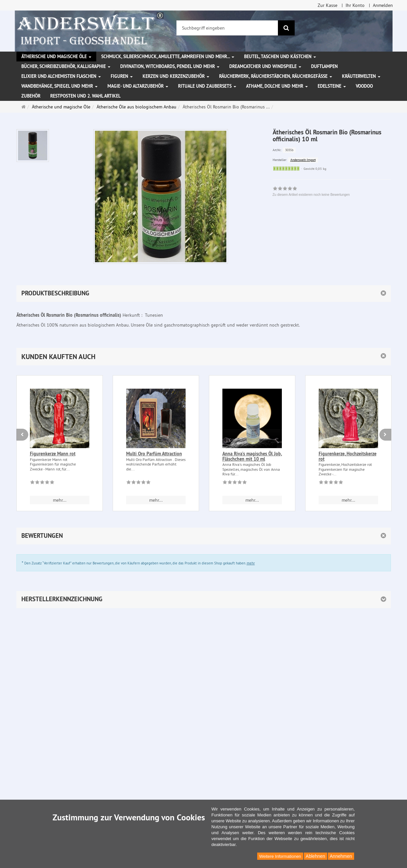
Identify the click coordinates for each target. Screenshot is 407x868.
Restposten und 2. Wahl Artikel (85, 96)
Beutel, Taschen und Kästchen (280, 57)
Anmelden (383, 5)
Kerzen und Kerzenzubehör (176, 76)
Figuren (122, 76)
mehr (251, 563)
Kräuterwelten (361, 76)
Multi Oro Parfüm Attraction (154, 454)
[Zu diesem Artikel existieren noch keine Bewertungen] (42, 483)
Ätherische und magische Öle (56, 57)
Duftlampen (324, 66)
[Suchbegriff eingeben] (227, 28)
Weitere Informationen (280, 856)
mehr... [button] (60, 500)
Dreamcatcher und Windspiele (265, 66)
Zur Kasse (328, 5)
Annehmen (341, 856)
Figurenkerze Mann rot (53, 454)
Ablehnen (316, 856)
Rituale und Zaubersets (207, 86)
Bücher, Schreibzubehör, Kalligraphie (66, 66)
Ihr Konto (355, 5)
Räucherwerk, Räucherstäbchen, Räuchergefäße (276, 76)
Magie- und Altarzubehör (138, 86)
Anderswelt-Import (303, 160)
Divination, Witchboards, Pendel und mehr (170, 66)
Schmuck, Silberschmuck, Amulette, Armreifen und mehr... (168, 57)
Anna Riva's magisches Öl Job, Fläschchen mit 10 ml (252, 456)
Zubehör (31, 96)
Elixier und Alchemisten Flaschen (61, 76)
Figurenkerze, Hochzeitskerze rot (348, 456)
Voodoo (364, 86)
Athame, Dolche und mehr (277, 86)
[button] (204, 357)
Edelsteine (332, 86)
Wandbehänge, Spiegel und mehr (59, 86)
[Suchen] (286, 28)
